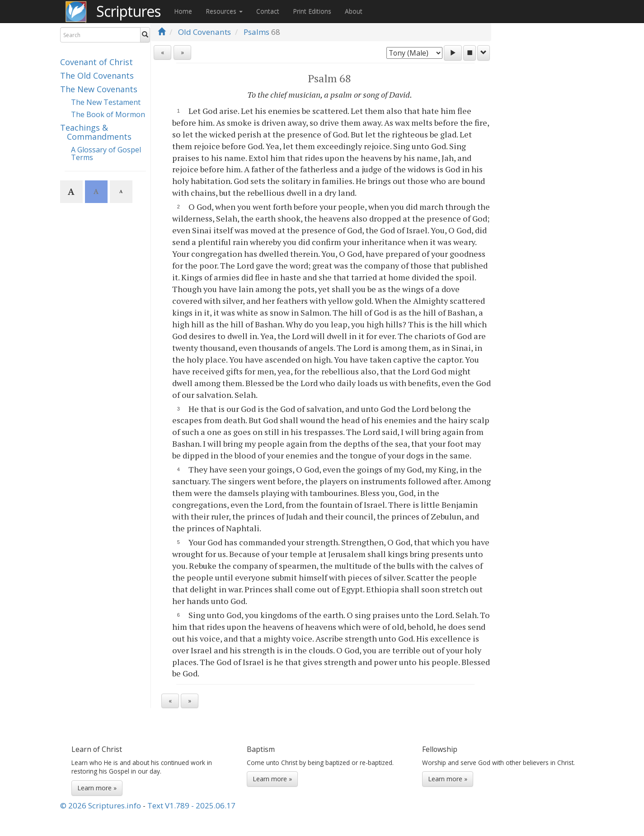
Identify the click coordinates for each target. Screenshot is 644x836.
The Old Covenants (97, 76)
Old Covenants (204, 32)
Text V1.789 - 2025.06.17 (191, 805)
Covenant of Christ (96, 62)
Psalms (256, 32)
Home (183, 11)
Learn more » (97, 788)
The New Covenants (99, 89)
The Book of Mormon (108, 114)
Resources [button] (224, 11)
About (354, 11)
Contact (268, 11)
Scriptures (128, 11)
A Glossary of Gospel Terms (106, 154)
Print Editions (312, 11)
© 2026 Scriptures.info (101, 805)
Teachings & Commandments (96, 132)
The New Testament (106, 102)
